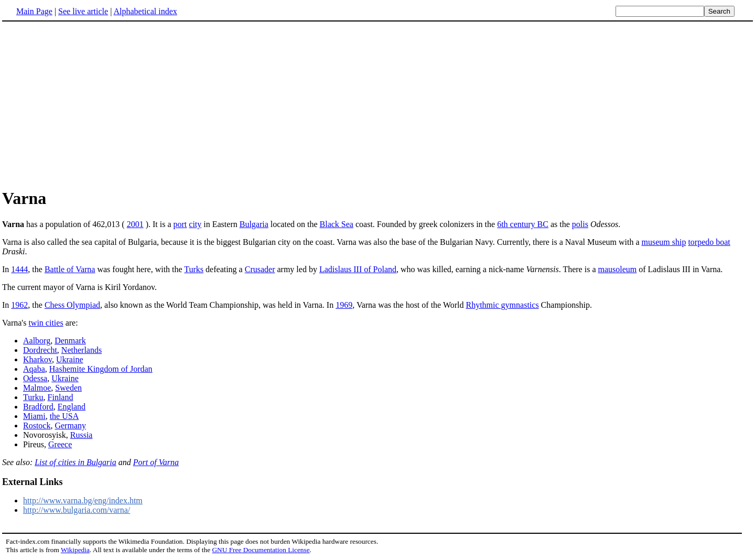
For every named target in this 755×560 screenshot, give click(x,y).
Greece (60, 444)
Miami (34, 416)
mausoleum (618, 269)
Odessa (35, 378)
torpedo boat (709, 242)
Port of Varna (156, 462)
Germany (70, 426)
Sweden (68, 388)
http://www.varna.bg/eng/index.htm (83, 500)
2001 (135, 224)
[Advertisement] (377, 104)
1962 (19, 305)
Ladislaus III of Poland (358, 269)
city (195, 224)
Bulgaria (254, 224)
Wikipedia (75, 550)
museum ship (664, 242)
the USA (64, 416)
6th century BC (523, 224)
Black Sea (337, 224)
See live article (83, 11)
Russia (82, 435)
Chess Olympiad (72, 305)
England (72, 407)
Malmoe (37, 388)
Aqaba (34, 369)
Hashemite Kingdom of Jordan (101, 369)
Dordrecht (40, 350)
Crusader (260, 269)
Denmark (70, 341)
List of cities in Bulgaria (75, 462)
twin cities (46, 323)
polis (580, 224)
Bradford (38, 407)
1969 (344, 305)
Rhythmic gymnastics (503, 305)
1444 (19, 269)
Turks (194, 269)
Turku (33, 397)
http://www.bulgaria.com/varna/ (77, 510)
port (180, 224)
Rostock (37, 426)
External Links (33, 482)
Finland (61, 397)
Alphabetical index (145, 11)
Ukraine (70, 359)
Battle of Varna (70, 269)
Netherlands (82, 350)
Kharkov (37, 359)
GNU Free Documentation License (261, 550)
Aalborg (37, 341)
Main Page (34, 11)
